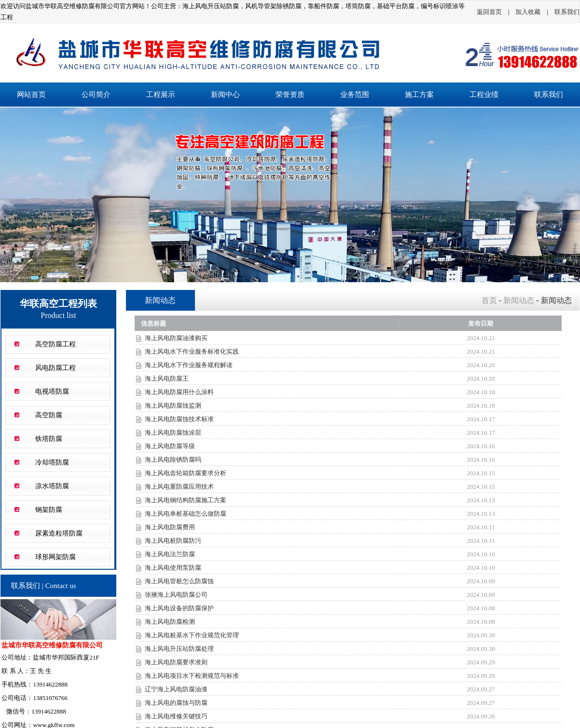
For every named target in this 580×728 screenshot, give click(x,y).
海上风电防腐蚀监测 (173, 405)
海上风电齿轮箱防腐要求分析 (186, 473)
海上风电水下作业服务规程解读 (189, 365)
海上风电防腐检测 (170, 622)
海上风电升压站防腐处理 (179, 649)
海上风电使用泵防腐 (173, 568)
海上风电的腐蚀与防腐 (176, 703)
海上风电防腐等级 (170, 446)
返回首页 (489, 12)
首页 (489, 300)
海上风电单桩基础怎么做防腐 (186, 514)
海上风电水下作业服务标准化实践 (192, 351)
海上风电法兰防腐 (170, 554)
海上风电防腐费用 (170, 527)
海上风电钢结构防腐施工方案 (186, 500)
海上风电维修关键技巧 (176, 716)
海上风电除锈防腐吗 (173, 460)
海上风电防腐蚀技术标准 (179, 419)
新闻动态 (519, 300)
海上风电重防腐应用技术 (179, 487)
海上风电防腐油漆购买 (176, 338)
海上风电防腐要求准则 (176, 662)
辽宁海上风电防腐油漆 (176, 689)
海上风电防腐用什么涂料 (179, 392)
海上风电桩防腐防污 (173, 541)
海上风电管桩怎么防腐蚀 (179, 581)
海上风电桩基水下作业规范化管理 (192, 635)
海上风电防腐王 (167, 378)
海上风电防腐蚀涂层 (173, 433)
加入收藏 (528, 12)
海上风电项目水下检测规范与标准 (192, 676)
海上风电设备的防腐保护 (179, 608)
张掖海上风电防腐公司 (176, 595)
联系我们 (567, 12)
